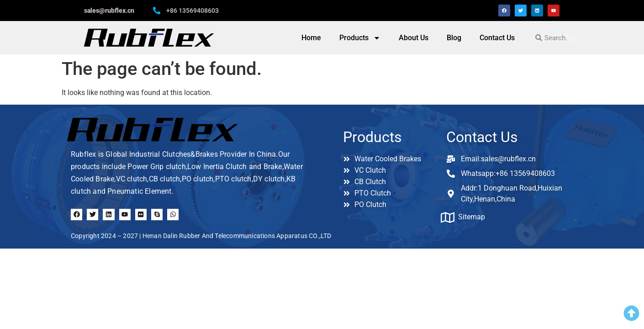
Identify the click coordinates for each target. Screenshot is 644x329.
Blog (454, 38)
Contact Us (497, 38)
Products (360, 38)
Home (311, 38)
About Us (414, 38)
